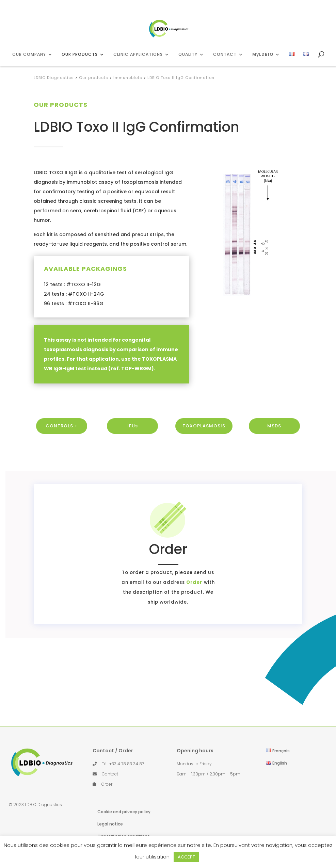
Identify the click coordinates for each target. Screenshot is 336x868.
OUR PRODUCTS (80, 55)
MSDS (274, 443)
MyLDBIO (263, 55)
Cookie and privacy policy (124, 812)
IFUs (133, 443)
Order (148, 582)
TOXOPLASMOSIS (204, 443)
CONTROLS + (62, 443)
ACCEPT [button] (186, 857)
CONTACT (225, 55)
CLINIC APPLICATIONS (138, 55)
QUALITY (188, 55)
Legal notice (110, 824)
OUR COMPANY (29, 55)
